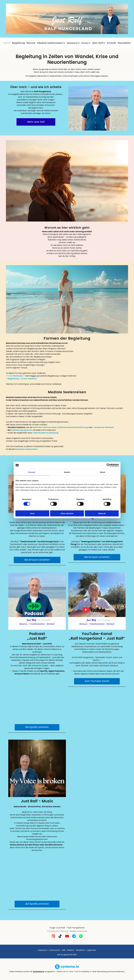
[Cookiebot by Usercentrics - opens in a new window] (108, 465)
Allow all (102, 513)
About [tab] (103, 472)
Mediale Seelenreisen (51, 43)
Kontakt (112, 43)
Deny (32, 513)
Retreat (31, 43)
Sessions (73, 43)
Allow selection (67, 513)
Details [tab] (67, 472)
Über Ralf (99, 43)
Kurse (86, 43)
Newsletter (124, 43)
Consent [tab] (31, 472)
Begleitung (18, 43)
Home (7, 43)
